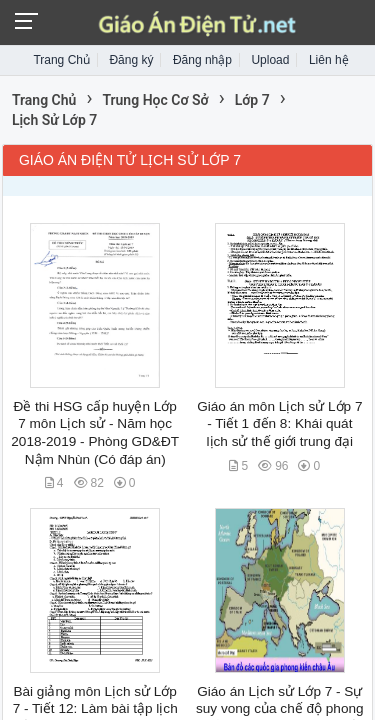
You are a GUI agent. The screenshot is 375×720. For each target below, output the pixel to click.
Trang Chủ (61, 60)
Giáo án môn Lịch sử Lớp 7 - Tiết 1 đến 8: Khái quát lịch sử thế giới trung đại (279, 424)
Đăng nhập (202, 60)
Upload (270, 60)
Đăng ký (131, 60)
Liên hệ (329, 60)
